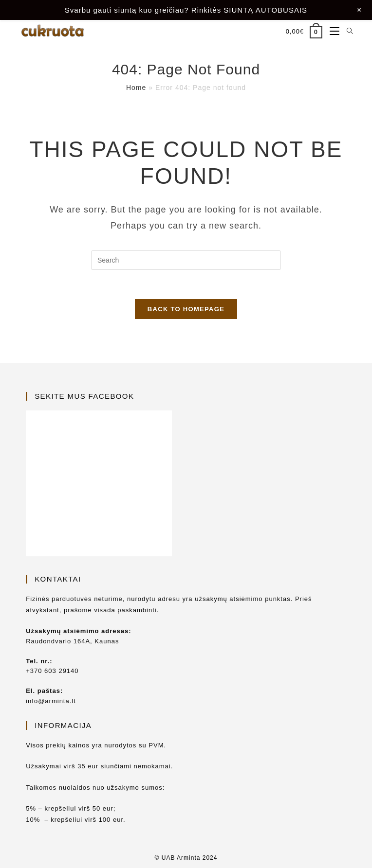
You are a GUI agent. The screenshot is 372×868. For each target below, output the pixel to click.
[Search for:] (346, 31)
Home (136, 88)
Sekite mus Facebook (84, 396)
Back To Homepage (186, 309)
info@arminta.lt (51, 701)
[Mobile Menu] (331, 31)
